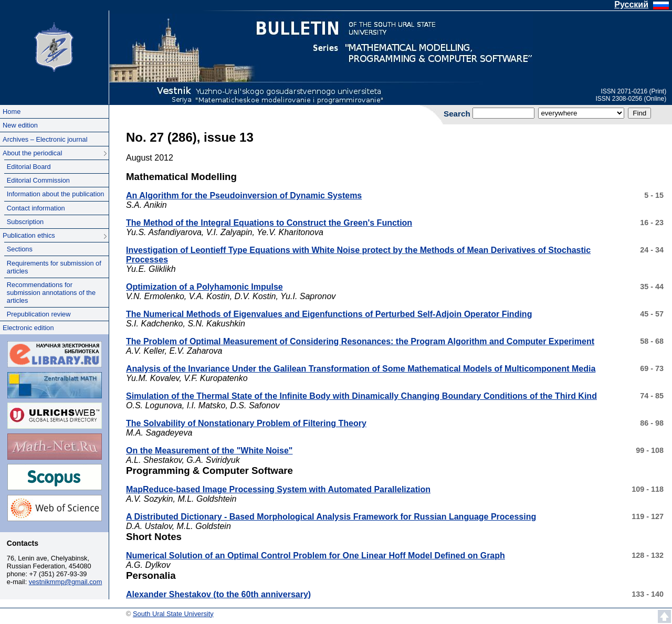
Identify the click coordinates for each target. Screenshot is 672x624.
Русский (631, 4)
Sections (20, 249)
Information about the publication (56, 194)
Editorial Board (29, 167)
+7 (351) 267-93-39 (58, 574)
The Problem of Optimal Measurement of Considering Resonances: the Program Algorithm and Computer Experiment (360, 341)
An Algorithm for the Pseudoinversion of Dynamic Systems (244, 195)
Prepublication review (39, 314)
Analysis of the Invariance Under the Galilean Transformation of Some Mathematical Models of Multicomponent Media (361, 369)
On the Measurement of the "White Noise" (209, 451)
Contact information (36, 208)
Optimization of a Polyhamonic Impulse (204, 287)
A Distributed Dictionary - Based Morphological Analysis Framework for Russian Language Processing (331, 517)
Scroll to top (664, 616)
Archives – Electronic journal (45, 139)
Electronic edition (28, 328)
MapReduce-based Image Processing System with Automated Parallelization (278, 489)
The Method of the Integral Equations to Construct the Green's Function (269, 223)
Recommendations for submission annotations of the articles (51, 293)
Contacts (23, 543)
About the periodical (32, 153)
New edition (20, 125)
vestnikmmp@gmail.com (66, 582)
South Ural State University (54, 46)
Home (12, 112)
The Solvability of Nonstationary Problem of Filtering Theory (246, 423)
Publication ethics (29, 235)
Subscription (25, 222)
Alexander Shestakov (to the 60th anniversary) (218, 594)
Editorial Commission (38, 180)
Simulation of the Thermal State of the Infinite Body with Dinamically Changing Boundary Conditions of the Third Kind (361, 396)
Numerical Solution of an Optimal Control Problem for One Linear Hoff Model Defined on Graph (316, 556)
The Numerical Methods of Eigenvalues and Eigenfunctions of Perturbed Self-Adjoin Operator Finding (329, 314)
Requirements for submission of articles (54, 267)
